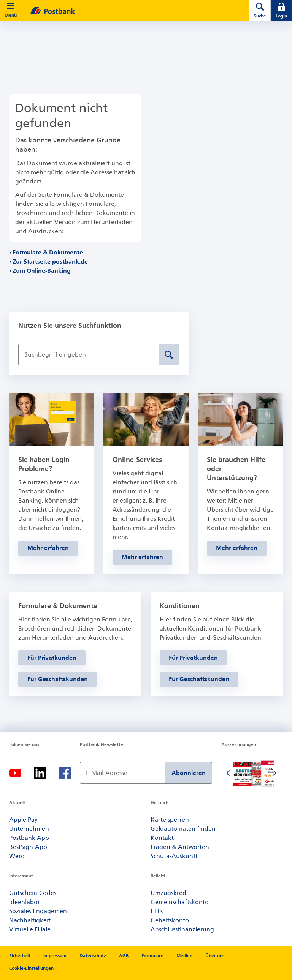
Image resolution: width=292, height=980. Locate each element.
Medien (184, 956)
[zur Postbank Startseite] (129, 11)
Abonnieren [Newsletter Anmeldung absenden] (189, 773)
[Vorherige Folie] (229, 774)
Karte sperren (170, 820)
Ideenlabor (25, 902)
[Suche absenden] (169, 355)
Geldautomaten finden (183, 829)
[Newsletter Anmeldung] (123, 773)
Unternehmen (29, 829)
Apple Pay (23, 820)
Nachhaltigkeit (30, 920)
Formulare (152, 956)
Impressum (55, 956)
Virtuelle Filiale (30, 929)
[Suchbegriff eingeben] (88, 355)
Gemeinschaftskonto (180, 902)
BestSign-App (28, 847)
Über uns (215, 956)
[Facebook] (65, 773)
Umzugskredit (170, 893)
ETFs (157, 911)
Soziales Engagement (39, 911)
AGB (124, 956)
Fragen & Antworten (180, 847)
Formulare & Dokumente (48, 252)
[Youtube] (15, 773)
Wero (17, 856)
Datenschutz (93, 956)
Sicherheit (20, 956)
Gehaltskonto (170, 920)
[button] (11, 6)
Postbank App (29, 838)
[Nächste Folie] (275, 774)
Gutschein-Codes (33, 893)
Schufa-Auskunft (174, 856)
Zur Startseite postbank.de (50, 262)
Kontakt (162, 838)
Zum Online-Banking (42, 271)
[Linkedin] (40, 773)
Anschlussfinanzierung (182, 929)
